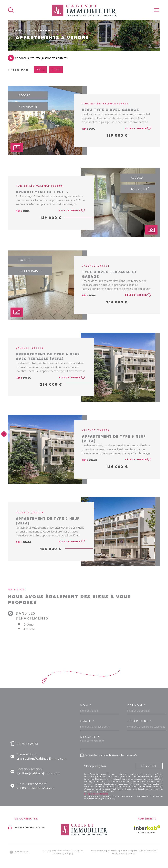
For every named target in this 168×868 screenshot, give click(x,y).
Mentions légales (129, 851)
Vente (33, 30)
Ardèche (29, 629)
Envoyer (149, 766)
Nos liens (152, 851)
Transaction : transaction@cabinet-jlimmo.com (42, 756)
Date (56, 69)
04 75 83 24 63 (27, 744)
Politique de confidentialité (96, 794)
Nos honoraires (98, 851)
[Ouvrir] (11, 10)
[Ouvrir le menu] (157, 10)
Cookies (132, 854)
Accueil (21, 30)
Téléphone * (140, 721)
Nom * (86, 705)
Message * (90, 737)
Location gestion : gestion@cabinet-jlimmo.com (39, 771)
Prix (40, 69)
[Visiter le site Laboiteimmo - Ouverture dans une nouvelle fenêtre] (19, 852)
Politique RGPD (119, 853)
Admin (142, 851)
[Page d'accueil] (84, 10)
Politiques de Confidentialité (134, 796)
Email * (87, 721)
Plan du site (113, 851)
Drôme (28, 624)
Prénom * (137, 705)
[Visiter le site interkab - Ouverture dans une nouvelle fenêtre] (147, 829)
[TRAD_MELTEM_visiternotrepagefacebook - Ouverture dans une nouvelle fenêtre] (4, 434)
